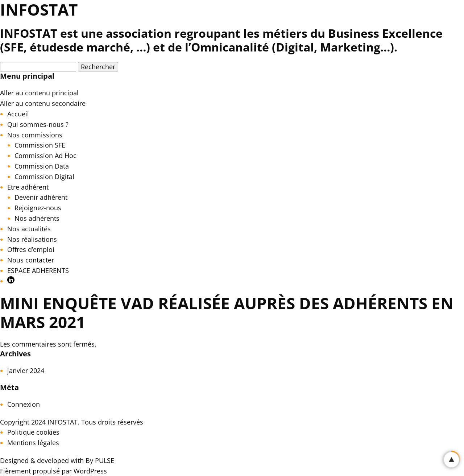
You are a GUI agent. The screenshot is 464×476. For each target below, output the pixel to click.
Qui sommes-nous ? (38, 124)
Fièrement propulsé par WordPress (53, 471)
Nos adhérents (37, 218)
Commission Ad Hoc (45, 156)
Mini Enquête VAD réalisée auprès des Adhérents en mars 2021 (227, 313)
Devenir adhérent (41, 197)
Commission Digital (44, 177)
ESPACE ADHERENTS (38, 270)
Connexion (24, 404)
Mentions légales (33, 443)
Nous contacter (31, 260)
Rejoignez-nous (38, 208)
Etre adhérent (28, 187)
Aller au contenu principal (39, 93)
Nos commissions (35, 135)
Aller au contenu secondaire (43, 103)
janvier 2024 (26, 371)
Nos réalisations (32, 239)
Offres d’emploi (31, 249)
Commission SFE (40, 145)
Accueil (18, 114)
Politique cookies (33, 432)
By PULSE (100, 460)
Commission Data (42, 166)
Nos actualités (29, 229)
